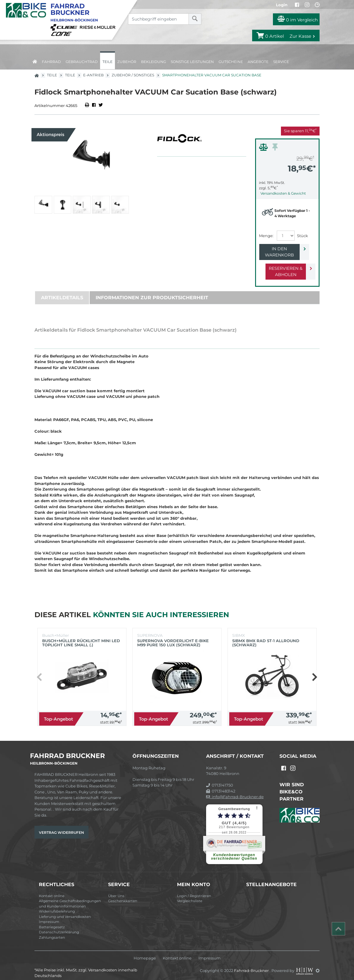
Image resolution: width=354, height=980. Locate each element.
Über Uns (116, 890)
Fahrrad (51, 62)
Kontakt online (52, 890)
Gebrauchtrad (82, 62)
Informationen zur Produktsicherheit (152, 291)
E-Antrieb (93, 75)
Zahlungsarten (52, 931)
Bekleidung (154, 62)
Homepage (145, 952)
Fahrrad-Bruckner (252, 964)
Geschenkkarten (123, 895)
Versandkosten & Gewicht (283, 193)
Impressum (49, 916)
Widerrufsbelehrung (57, 905)
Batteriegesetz (52, 921)
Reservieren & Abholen (283, 265)
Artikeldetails (62, 291)
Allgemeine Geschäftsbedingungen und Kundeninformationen (70, 897)
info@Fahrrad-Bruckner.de (235, 790)
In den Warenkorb (283, 249)
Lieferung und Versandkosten (65, 910)
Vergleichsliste (190, 895)
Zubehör (127, 62)
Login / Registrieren (194, 890)
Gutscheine (231, 62)
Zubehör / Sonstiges (133, 75)
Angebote (258, 62)
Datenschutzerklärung (59, 926)
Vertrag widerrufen (61, 826)
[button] (314, 671)
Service (281, 62)
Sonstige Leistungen (192, 62)
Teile (108, 62)
